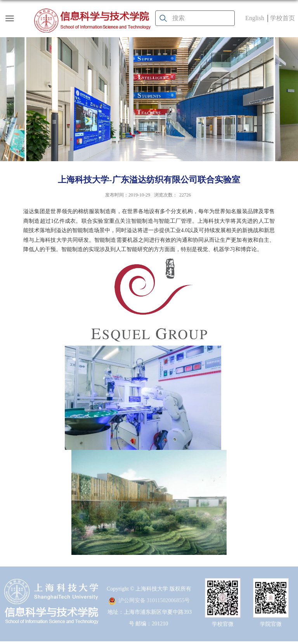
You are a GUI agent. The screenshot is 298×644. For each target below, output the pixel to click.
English (255, 18)
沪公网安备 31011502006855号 (149, 600)
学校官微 (223, 624)
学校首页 (282, 18)
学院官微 (271, 624)
